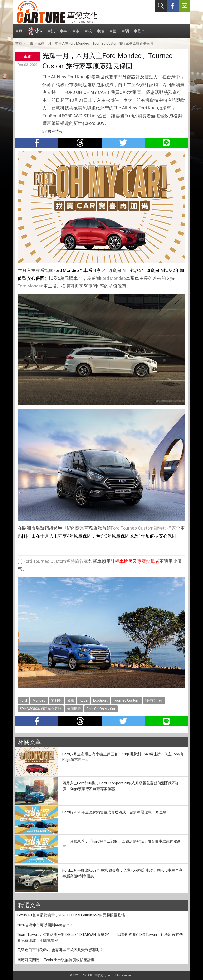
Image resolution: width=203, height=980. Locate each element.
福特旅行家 (165, 528)
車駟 (125, 34)
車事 (63, 34)
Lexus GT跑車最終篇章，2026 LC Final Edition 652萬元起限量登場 (71, 915)
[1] (20, 561)
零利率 (56, 700)
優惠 (71, 700)
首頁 (19, 43)
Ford (104, 278)
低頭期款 (74, 709)
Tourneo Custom (137, 528)
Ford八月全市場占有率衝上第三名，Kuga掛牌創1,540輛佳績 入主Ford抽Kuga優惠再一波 (123, 757)
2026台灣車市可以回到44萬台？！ (45, 925)
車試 (51, 34)
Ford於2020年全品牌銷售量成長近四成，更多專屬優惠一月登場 (114, 812)
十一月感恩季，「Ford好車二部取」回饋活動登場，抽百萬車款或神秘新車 (122, 844)
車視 (88, 34)
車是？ (139, 34)
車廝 (19, 34)
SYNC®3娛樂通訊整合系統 (41, 709)
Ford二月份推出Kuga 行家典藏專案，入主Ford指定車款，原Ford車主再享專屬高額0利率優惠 (122, 873)
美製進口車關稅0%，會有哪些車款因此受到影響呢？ (60, 950)
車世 (113, 34)
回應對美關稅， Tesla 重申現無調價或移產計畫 (56, 960)
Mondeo (118, 278)
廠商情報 (55, 131)
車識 (100, 34)
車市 (76, 34)
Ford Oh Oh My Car (101, 709)
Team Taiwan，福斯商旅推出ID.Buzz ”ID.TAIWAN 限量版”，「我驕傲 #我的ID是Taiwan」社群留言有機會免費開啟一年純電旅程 (100, 938)
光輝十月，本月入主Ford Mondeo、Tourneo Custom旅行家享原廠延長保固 (95, 43)
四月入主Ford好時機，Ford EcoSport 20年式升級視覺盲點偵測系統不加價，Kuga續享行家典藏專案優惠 (121, 786)
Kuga (84, 700)
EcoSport (100, 700)
